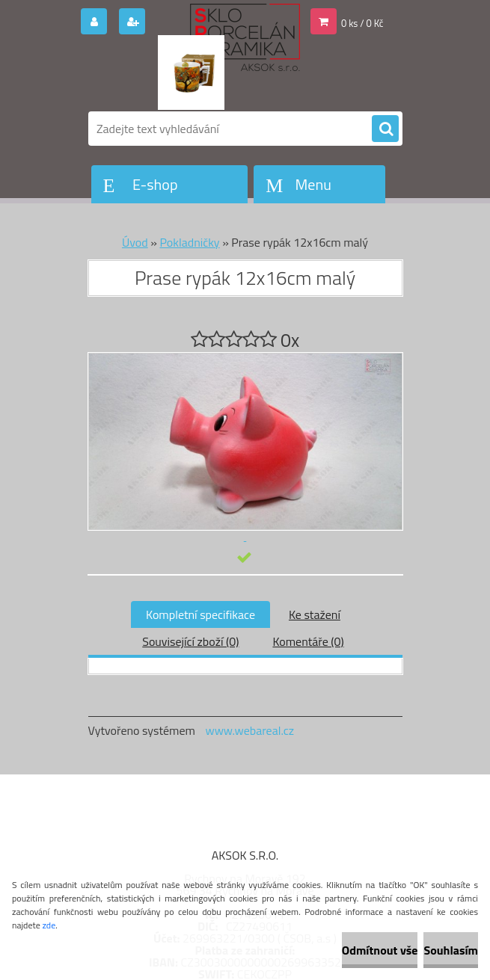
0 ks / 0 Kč (362, 23)
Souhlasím (451, 950)
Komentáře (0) (308, 641)
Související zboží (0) (190, 641)
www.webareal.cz (249, 730)
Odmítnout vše (380, 950)
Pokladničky (189, 242)
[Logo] (191, 73)
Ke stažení (315, 614)
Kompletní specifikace (200, 614)
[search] (385, 129)
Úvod (135, 242)
